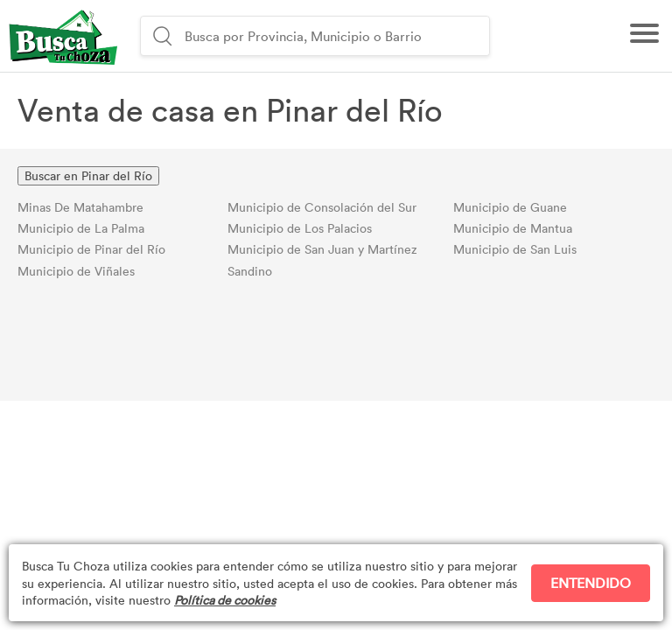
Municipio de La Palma (81, 228)
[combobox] (335, 36)
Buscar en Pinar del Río (88, 175)
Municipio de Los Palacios (300, 228)
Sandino (250, 271)
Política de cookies (225, 600)
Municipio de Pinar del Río (91, 249)
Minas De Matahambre (80, 207)
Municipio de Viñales (76, 271)
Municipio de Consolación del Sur (322, 207)
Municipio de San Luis (515, 249)
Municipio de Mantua (513, 228)
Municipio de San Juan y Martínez (322, 249)
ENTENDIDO (591, 583)
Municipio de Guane (510, 207)
